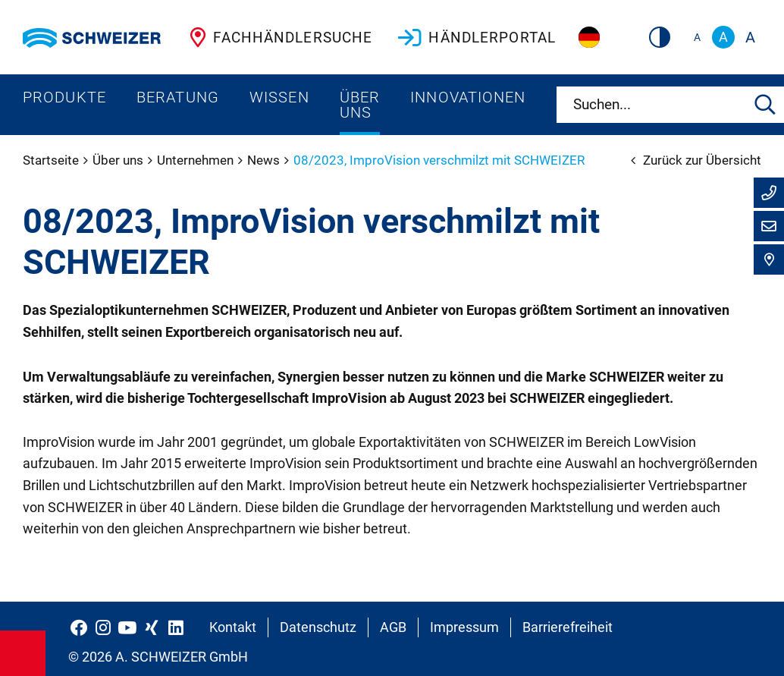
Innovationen (468, 97)
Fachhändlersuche (278, 37)
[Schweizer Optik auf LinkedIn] (176, 627)
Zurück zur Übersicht (696, 160)
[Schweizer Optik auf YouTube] (127, 627)
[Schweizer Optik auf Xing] (152, 627)
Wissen (279, 97)
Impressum (464, 627)
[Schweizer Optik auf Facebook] (79, 627)
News (265, 160)
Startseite (52, 160)
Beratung (178, 97)
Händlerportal (475, 37)
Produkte (64, 97)
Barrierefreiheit (568, 627)
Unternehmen (197, 160)
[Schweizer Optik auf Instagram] (103, 627)
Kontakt (233, 627)
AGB (393, 627)
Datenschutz (318, 627)
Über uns (360, 105)
